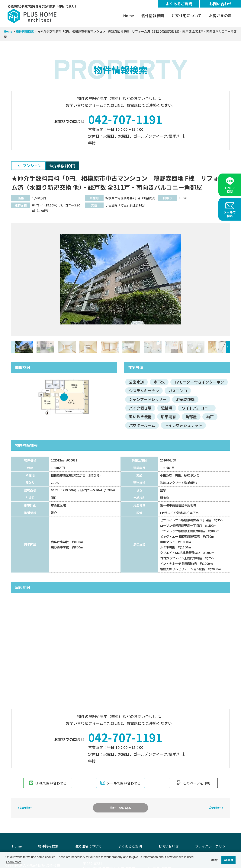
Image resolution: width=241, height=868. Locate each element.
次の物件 (215, 808)
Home (129, 16)
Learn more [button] (14, 862)
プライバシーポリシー (212, 846)
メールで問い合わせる (120, 783)
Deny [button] (214, 860)
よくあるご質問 (179, 4)
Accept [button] (229, 860)
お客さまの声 (220, 16)
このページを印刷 (193, 783)
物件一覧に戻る (120, 808)
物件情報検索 (153, 16)
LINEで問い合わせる (48, 783)
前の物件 (26, 808)
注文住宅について (186, 16)
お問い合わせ (220, 4)
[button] (228, 347)
